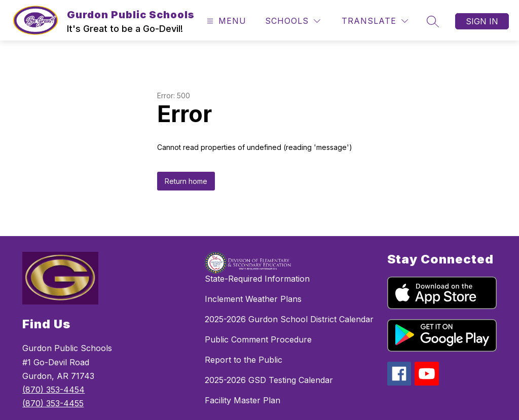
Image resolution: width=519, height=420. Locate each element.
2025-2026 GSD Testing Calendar (269, 380)
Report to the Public (244, 360)
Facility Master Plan (243, 400)
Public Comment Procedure (258, 339)
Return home (186, 181)
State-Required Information (257, 279)
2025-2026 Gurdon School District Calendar (289, 319)
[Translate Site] (375, 21)
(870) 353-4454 (53, 390)
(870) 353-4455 (53, 403)
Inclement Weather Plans (253, 299)
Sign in (482, 21)
